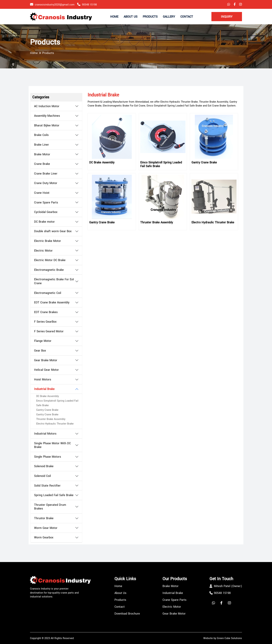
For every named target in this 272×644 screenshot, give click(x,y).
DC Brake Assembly (48, 396)
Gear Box (40, 351)
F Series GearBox (45, 322)
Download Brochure (127, 614)
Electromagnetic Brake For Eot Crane (54, 281)
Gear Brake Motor (46, 360)
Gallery (169, 17)
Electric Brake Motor (48, 241)
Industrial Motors (45, 434)
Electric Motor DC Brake (50, 260)
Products (150, 17)
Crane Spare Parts (46, 203)
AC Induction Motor (47, 106)
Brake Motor (42, 154)
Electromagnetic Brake (49, 270)
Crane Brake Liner (46, 174)
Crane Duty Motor (46, 183)
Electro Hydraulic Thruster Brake (55, 424)
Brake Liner (42, 145)
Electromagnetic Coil (48, 293)
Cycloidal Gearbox (46, 212)
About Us (131, 17)
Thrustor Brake (44, 518)
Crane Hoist (42, 193)
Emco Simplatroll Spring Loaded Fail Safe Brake (161, 164)
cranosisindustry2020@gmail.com (55, 5)
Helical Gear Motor (46, 370)
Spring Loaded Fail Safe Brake (54, 495)
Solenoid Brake (44, 466)
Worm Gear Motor (46, 528)
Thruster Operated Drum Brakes (50, 507)
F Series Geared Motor (49, 331)
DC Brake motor (44, 222)
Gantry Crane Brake (47, 410)
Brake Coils (41, 135)
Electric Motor (43, 251)
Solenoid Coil (42, 476)
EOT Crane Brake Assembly (52, 303)
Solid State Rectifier (47, 486)
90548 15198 (89, 5)
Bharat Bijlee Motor (47, 126)
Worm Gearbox (44, 538)
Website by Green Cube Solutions (223, 638)
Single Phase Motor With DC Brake (52, 445)
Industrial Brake (44, 389)
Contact (187, 17)
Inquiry (227, 17)
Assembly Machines (47, 116)
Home (114, 17)
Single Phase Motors (48, 457)
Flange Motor (43, 341)
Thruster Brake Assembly (51, 419)
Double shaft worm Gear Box (53, 231)
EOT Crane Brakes (46, 312)
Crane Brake (42, 164)
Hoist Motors (43, 380)
